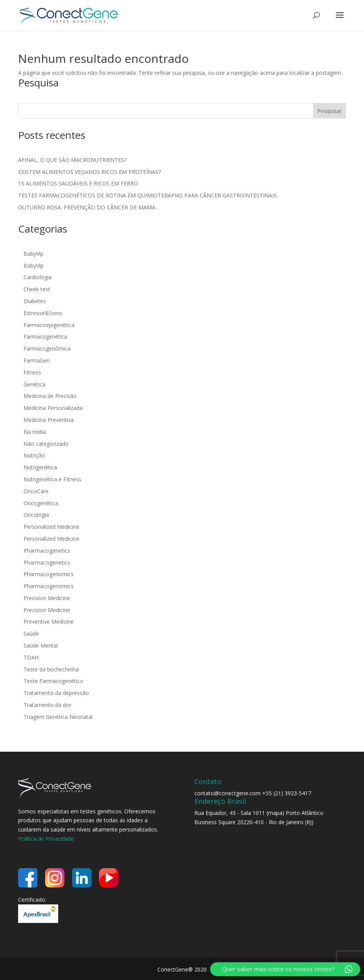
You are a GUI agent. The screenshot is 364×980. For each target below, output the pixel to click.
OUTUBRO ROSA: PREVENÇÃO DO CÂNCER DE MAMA (87, 207)
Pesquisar (329, 111)
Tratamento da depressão (56, 693)
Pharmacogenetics (47, 551)
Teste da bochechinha (51, 669)
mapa (275, 813)
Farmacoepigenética (49, 325)
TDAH (31, 657)
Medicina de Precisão (50, 396)
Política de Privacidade (46, 839)
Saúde (31, 633)
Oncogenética (41, 503)
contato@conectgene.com (228, 793)
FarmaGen (37, 360)
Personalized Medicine (51, 527)
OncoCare (36, 491)
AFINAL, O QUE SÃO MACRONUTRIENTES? (72, 160)
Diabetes (35, 301)
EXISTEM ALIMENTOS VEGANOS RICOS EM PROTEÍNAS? (89, 172)
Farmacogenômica (47, 348)
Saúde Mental (41, 645)
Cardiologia (38, 277)
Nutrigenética (40, 467)
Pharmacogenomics (49, 574)
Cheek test (37, 289)
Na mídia (35, 432)
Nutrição (34, 455)
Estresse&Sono (43, 313)
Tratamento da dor (47, 705)
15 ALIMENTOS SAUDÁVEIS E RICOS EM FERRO (78, 183)
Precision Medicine (47, 598)
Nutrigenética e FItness (52, 479)
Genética (35, 384)
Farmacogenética (45, 337)
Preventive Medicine (49, 622)
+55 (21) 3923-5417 (287, 793)
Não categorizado (46, 444)
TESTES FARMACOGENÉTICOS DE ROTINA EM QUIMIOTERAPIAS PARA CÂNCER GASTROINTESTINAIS (147, 195)
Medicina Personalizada (53, 408)
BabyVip (34, 254)
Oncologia (36, 515)
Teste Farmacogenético (53, 681)
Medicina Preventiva (49, 420)
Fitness (32, 372)
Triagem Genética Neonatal (59, 717)
